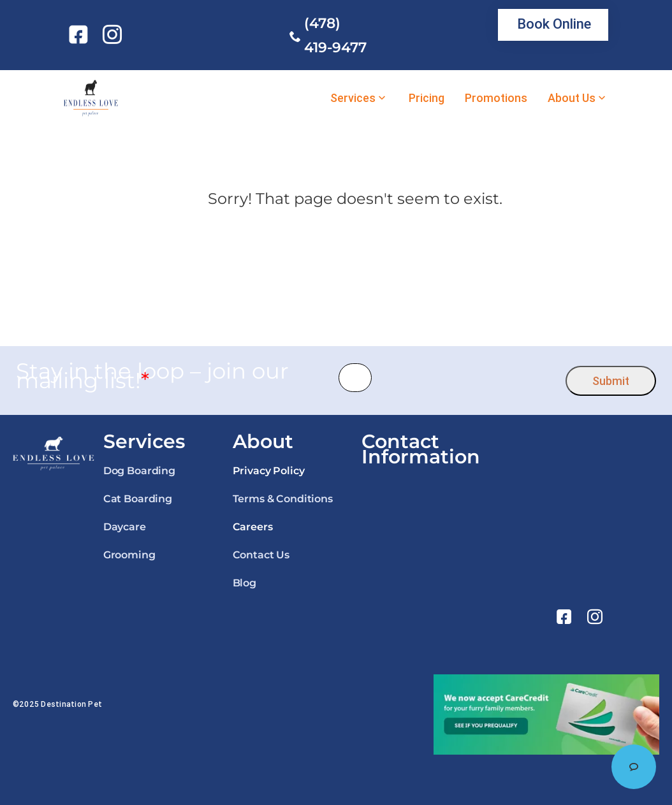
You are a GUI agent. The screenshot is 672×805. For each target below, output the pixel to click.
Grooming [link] (129, 555)
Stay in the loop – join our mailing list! (152, 376)
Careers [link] (253, 527)
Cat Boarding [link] (138, 499)
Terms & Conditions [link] (283, 499)
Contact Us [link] (261, 555)
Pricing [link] (427, 98)
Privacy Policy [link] (269, 471)
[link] (81, 34)
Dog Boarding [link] (139, 471)
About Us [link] (572, 98)
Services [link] (353, 98)
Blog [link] (245, 583)
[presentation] (469, 378)
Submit (611, 381)
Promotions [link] (496, 98)
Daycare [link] (125, 527)
